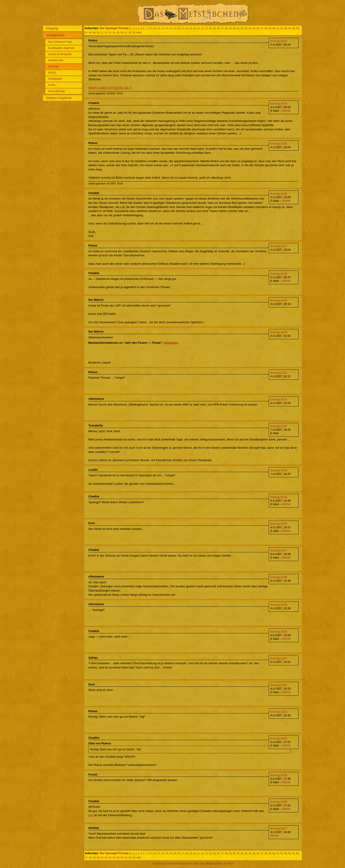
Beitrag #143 (279, 41)
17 (183, 28)
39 (270, 28)
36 (258, 28)
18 (187, 28)
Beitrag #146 (279, 194)
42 (282, 28)
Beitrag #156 (279, 524)
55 (118, 32)
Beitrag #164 (279, 738)
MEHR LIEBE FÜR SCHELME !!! (110, 88)
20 (194, 28)
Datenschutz (180, 863)
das (91, 815)
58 (130, 32)
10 (155, 28)
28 (226, 28)
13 (167, 28)
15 (175, 28)
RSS (230, 863)
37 (262, 28)
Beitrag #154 (279, 470)
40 (274, 28)
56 (122, 32)
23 (206, 28)
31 (238, 28)
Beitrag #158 (279, 577)
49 (94, 32)
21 (198, 28)
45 (293, 28)
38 (266, 28)
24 (210, 28)
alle (138, 32)
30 (234, 28)
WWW (286, 111)
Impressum (160, 863)
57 (126, 32)
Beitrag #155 (279, 497)
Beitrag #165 (279, 775)
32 (242, 28)
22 (202, 28)
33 (246, 28)
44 (289, 28)
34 (250, 28)
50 (98, 32)
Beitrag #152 (279, 399)
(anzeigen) (171, 343)
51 (102, 32)
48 (90, 32)
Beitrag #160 (279, 632)
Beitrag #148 (279, 274)
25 (214, 28)
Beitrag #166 (279, 802)
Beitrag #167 (279, 829)
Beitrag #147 (279, 246)
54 (114, 32)
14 (171, 28)
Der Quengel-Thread (114, 28)
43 (285, 28)
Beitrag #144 (279, 104)
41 (278, 28)
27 (222, 28)
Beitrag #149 (279, 300)
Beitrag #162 (279, 685)
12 (163, 28)
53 (110, 32)
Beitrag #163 (279, 712)
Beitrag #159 (279, 605)
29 (230, 28)
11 (159, 28)
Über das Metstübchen (208, 863)
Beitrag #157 (279, 550)
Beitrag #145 (279, 144)
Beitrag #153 (279, 426)
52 (106, 32)
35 (254, 28)
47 (86, 32)
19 (191, 28)
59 (134, 32)
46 (297, 28)
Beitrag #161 (279, 658)
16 (179, 28)
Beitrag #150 (279, 332)
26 (218, 28)
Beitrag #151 (279, 373)
